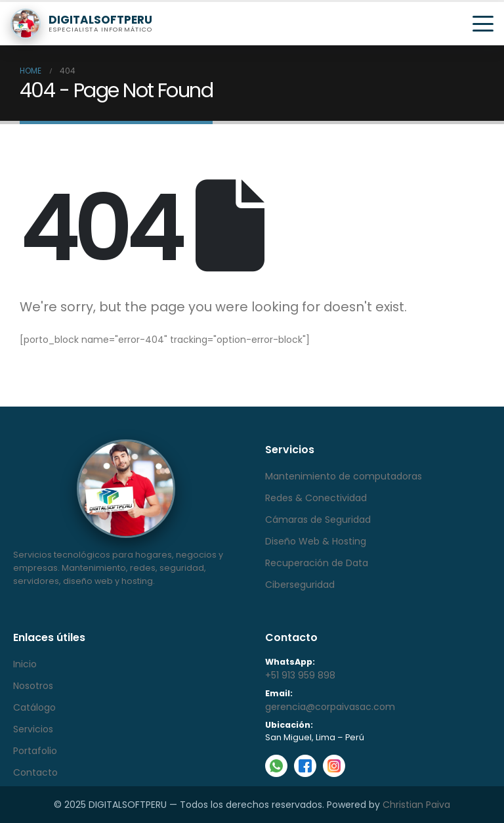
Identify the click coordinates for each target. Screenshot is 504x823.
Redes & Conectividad (316, 498)
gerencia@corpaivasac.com (330, 707)
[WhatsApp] (276, 766)
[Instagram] (334, 766)
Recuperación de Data (317, 563)
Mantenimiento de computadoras (344, 476)
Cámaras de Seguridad (318, 520)
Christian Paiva (416, 805)
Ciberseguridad (300, 585)
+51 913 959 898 (300, 675)
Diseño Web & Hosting (316, 541)
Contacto (35, 772)
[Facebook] (305, 766)
